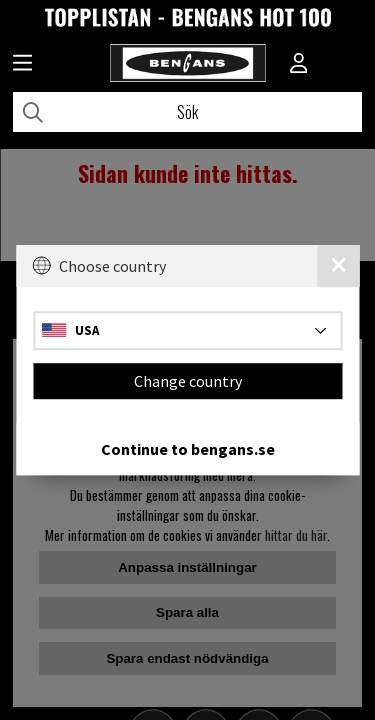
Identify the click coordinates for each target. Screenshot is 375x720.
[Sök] (187, 112)
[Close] (338, 266)
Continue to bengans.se (188, 449)
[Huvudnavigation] (22, 65)
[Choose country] (187, 330)
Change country (188, 381)
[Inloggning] (299, 65)
